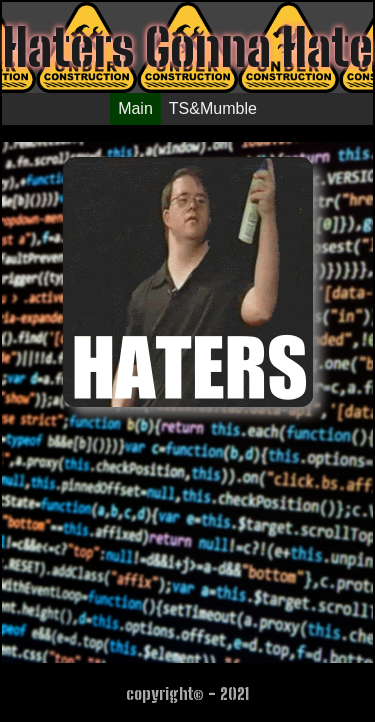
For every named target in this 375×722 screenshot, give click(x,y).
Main (135, 108)
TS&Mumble (213, 108)
